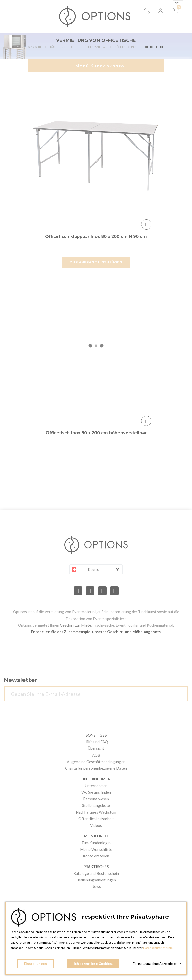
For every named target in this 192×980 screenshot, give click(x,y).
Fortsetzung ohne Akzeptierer (157, 964)
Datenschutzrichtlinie (158, 948)
